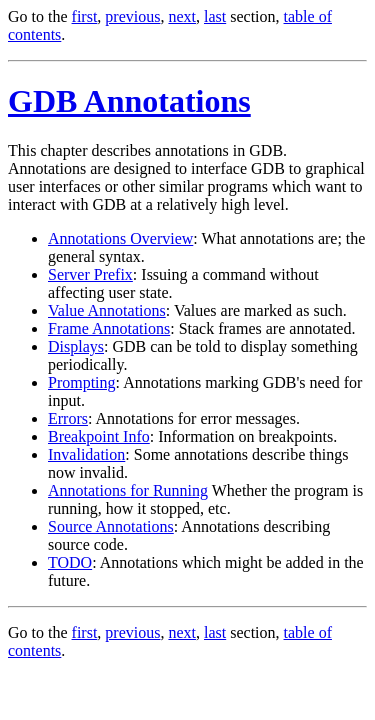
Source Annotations (111, 526)
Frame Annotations (109, 328)
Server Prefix (90, 274)
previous (132, 16)
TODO (70, 562)
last (215, 16)
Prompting (82, 382)
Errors (68, 418)
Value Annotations (107, 310)
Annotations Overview (120, 238)
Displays (76, 346)
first (85, 16)
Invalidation (86, 454)
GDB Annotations (129, 101)
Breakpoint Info (99, 436)
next (182, 16)
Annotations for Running (128, 490)
